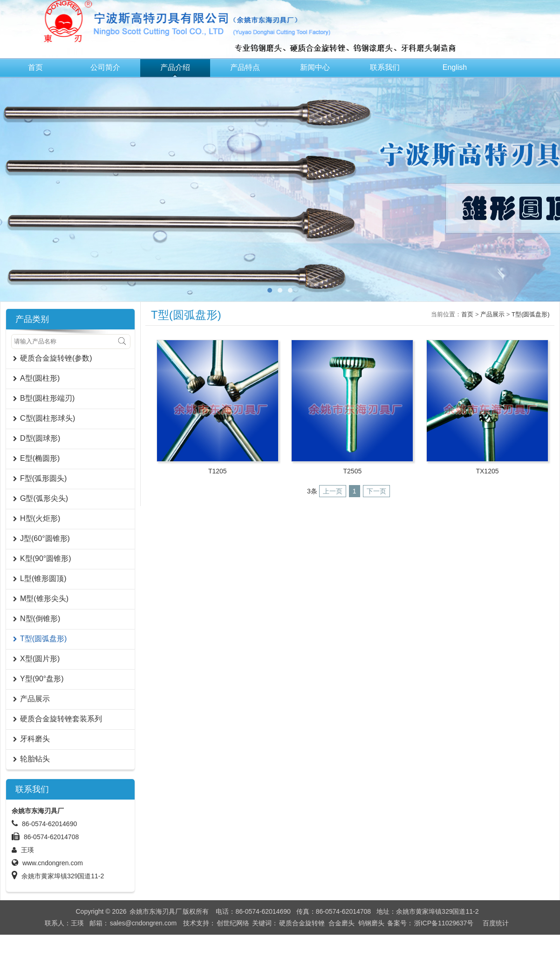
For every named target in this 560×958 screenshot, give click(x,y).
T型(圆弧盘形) (531, 314)
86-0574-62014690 (49, 824)
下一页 (376, 491)
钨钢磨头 (371, 923)
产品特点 (245, 67)
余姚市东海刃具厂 (156, 911)
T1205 (218, 471)
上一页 (333, 491)
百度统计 (496, 923)
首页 (35, 67)
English (455, 67)
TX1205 (487, 471)
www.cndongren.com (53, 863)
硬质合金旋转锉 (302, 923)
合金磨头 (341, 923)
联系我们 (385, 67)
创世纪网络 (233, 923)
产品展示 (492, 314)
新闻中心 (315, 67)
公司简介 (105, 67)
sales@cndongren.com (143, 923)
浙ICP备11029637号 (444, 923)
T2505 (353, 471)
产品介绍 (175, 67)
